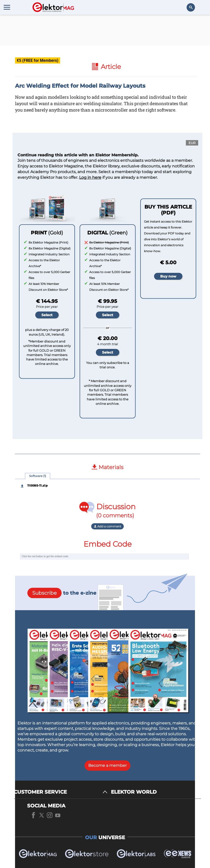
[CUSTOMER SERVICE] (61, 792)
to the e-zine (62, 593)
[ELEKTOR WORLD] (156, 792)
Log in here (90, 177)
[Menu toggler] (7, 7)
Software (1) (38, 476)
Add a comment (107, 526)
